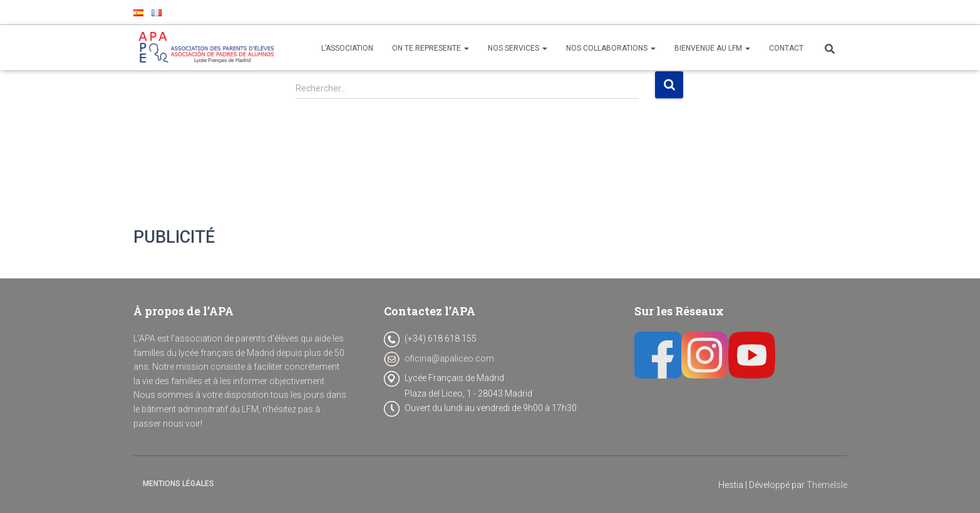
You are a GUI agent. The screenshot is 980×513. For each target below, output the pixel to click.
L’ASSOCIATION (347, 48)
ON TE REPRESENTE (431, 48)
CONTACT (786, 48)
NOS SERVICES (518, 48)
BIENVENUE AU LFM (712, 48)
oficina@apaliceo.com (449, 358)
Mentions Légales (178, 484)
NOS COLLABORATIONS (611, 48)
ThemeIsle (827, 485)
